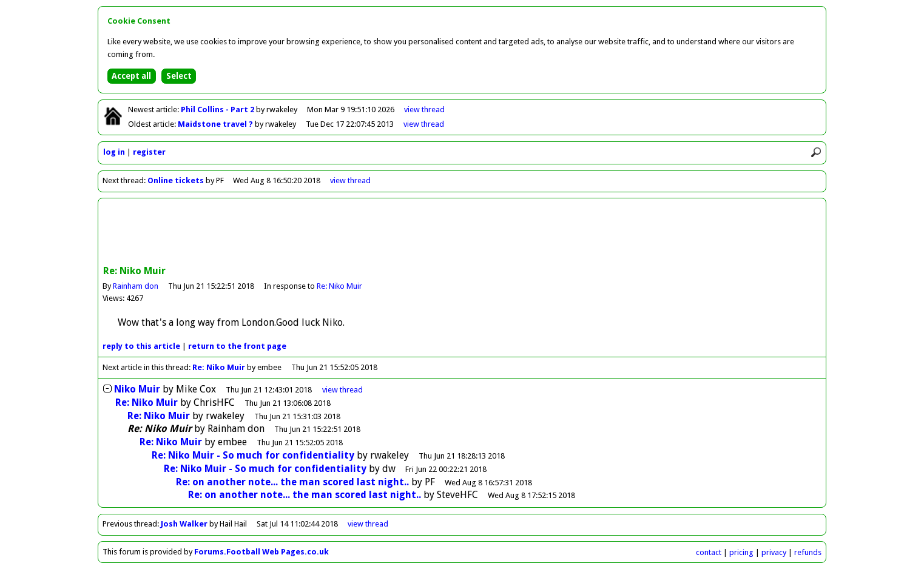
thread (342, 390)
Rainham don (136, 286)
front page (237, 346)
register (149, 152)
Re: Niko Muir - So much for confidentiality (253, 455)
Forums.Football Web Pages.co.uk (261, 552)
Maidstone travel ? (216, 124)
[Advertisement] (462, 233)
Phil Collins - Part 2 (218, 109)
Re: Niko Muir (339, 286)
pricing (741, 552)
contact (709, 552)
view (424, 109)
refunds (808, 552)
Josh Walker (184, 524)
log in (114, 152)
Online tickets (176, 180)
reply (141, 346)
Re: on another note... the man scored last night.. (292, 482)
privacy (774, 552)
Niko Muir (137, 389)
